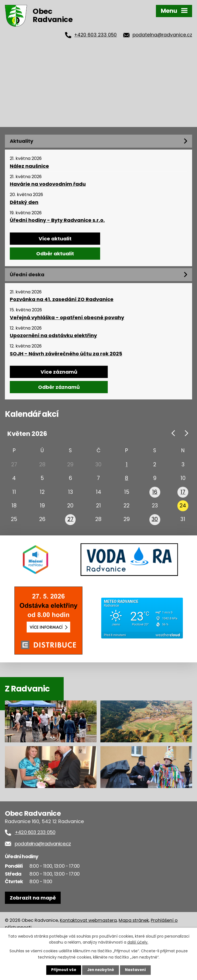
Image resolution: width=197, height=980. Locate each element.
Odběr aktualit (55, 254)
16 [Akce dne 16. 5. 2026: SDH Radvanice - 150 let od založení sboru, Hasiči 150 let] (155, 494)
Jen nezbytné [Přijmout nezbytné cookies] (101, 970)
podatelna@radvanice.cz (162, 35)
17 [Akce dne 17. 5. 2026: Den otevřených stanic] (183, 494)
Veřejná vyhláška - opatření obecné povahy (67, 318)
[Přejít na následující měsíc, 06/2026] (186, 433)
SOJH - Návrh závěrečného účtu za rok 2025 (66, 354)
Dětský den (24, 202)
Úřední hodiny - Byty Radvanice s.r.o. (57, 220)
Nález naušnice (29, 166)
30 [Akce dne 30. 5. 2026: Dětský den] (155, 523)
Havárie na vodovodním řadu (48, 184)
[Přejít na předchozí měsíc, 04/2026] (173, 433)
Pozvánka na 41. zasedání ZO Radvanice (62, 299)
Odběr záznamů (59, 387)
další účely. (138, 942)
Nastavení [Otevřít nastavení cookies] (137, 970)
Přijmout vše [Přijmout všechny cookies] (62, 970)
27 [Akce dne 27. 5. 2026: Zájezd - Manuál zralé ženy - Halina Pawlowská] (70, 523)
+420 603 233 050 (96, 35)
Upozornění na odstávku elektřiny (53, 336)
